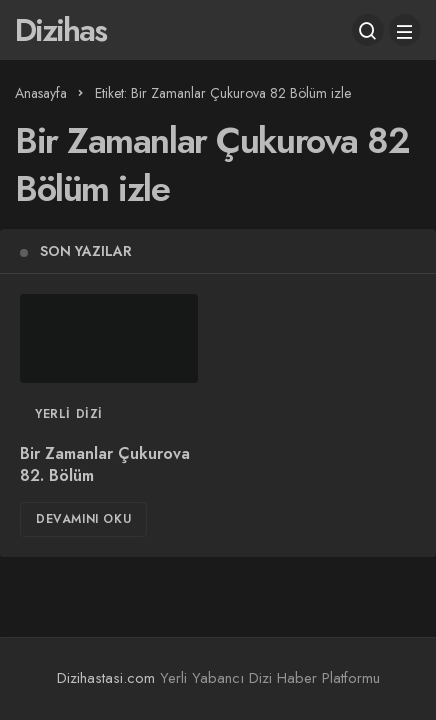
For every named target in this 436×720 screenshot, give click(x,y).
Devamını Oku (83, 519)
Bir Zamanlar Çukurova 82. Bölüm (105, 464)
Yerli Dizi (69, 414)
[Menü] (405, 30)
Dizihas (60, 30)
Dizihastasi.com (106, 678)
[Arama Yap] (368, 30)
